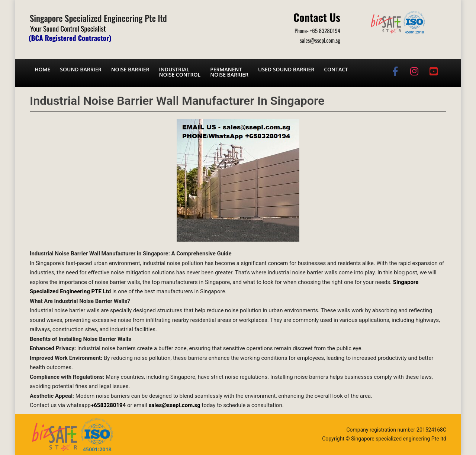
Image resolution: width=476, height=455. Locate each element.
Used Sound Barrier (286, 69)
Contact (336, 69)
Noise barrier (130, 69)
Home (42, 69)
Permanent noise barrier (229, 72)
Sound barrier (81, 69)
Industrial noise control (180, 72)
